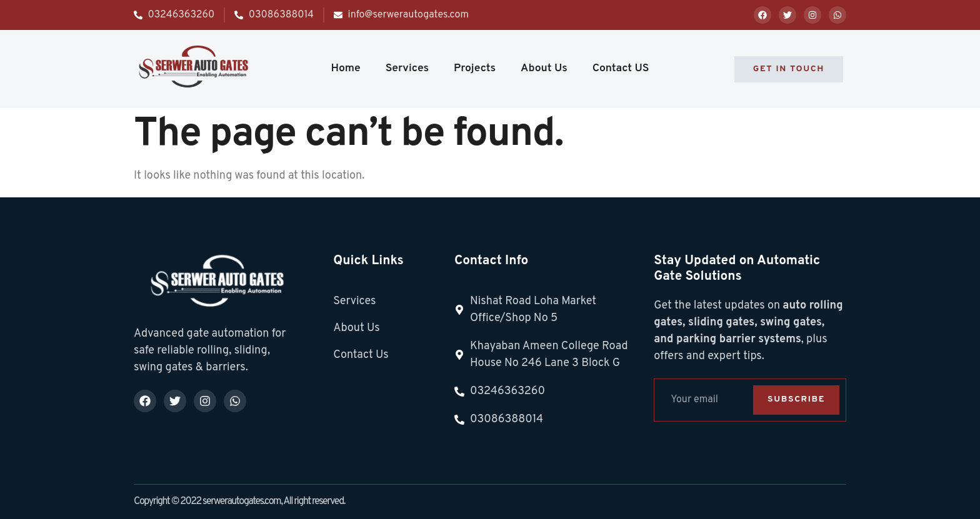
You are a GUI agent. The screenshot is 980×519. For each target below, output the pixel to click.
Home (345, 68)
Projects (475, 68)
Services (407, 68)
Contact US (621, 68)
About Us (544, 68)
